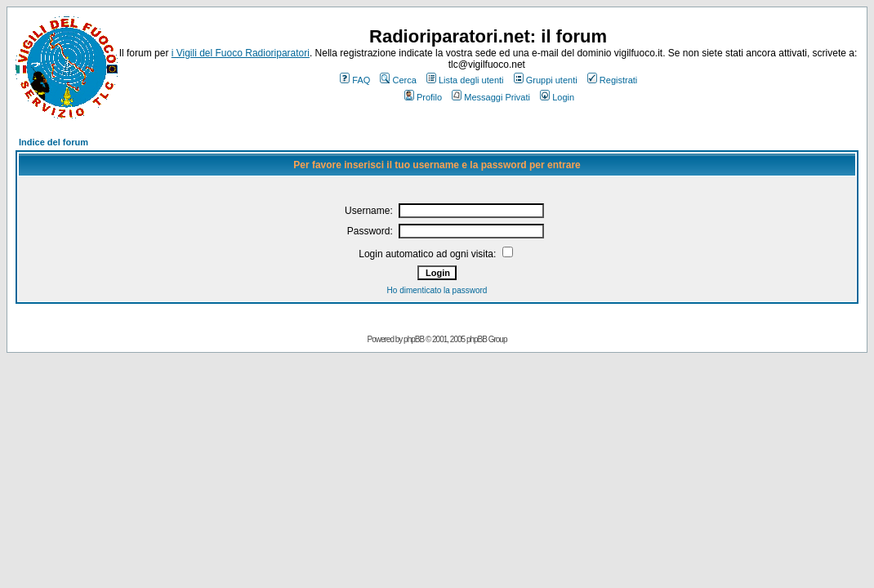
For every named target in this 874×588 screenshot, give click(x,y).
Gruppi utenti (546, 80)
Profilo (423, 97)
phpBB (414, 339)
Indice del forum (54, 142)
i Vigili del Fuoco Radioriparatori (241, 53)
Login (557, 97)
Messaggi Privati (491, 97)
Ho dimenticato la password (437, 290)
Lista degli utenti (465, 80)
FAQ (355, 80)
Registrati (612, 80)
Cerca (398, 80)
